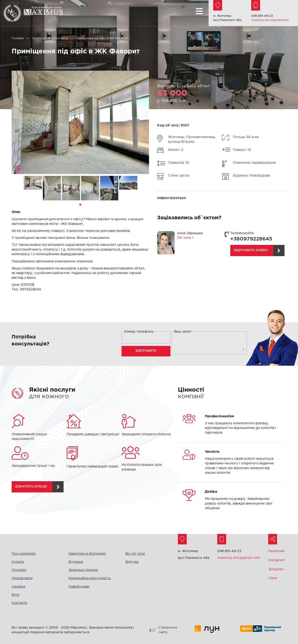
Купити (18, 562)
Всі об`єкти (135, 554)
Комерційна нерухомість (90, 578)
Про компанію (24, 554)
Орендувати (22, 578)
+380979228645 (251, 239)
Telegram (276, 569)
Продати (19, 570)
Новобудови (79, 587)
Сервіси (19, 587)
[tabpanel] (33, 183)
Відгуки (132, 562)
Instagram (277, 560)
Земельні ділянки (83, 570)
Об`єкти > (185, 238)
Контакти (19, 603)
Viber (273, 578)
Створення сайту (168, 630)
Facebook (276, 551)
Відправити (146, 351)
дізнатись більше (31, 487)
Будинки (76, 562)
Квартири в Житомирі (87, 554)
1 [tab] (80, 205)
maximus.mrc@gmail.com (270, 20)
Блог (16, 595)
